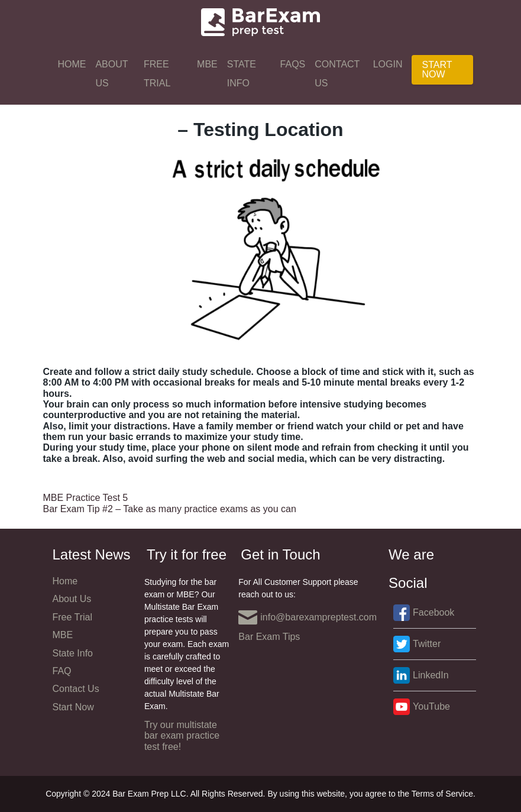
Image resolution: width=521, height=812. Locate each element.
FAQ (62, 671)
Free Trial (157, 74)
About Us (111, 74)
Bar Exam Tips (269, 637)
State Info (242, 74)
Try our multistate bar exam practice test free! (182, 736)
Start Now (437, 69)
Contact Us (337, 74)
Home (72, 64)
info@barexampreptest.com (308, 617)
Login (388, 64)
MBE (207, 64)
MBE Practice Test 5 (86, 498)
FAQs (293, 64)
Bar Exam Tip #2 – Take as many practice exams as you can (170, 509)
